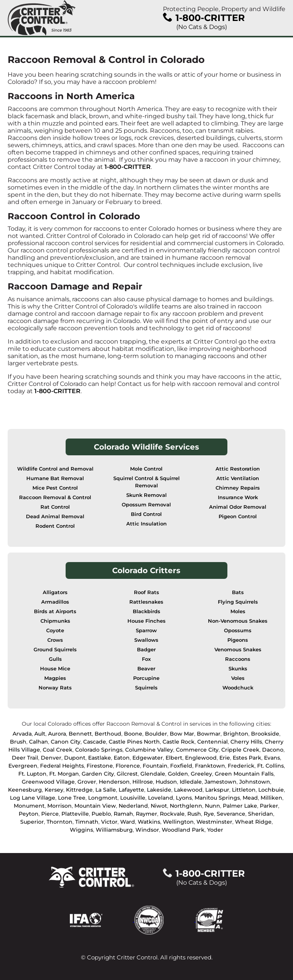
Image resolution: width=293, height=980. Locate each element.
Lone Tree (72, 798)
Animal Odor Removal (238, 507)
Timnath (87, 822)
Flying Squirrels (238, 602)
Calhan (39, 742)
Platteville (75, 814)
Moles (238, 611)
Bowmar (209, 734)
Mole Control (146, 469)
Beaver (146, 669)
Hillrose (143, 782)
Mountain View (95, 806)
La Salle (106, 790)
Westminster (214, 822)
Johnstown (255, 782)
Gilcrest (127, 774)
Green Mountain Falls (244, 774)
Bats (238, 592)
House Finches (146, 621)
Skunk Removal (146, 495)
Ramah (123, 814)
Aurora (57, 734)
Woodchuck (238, 688)
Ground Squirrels (55, 650)
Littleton (244, 790)
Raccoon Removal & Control (55, 497)
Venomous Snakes (238, 650)
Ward (128, 822)
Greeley (201, 774)
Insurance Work (238, 497)
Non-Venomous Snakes (238, 621)
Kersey (54, 790)
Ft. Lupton (32, 774)
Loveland (161, 798)
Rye (209, 814)
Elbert (174, 758)
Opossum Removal (146, 505)
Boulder (156, 734)
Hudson (166, 782)
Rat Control (55, 507)
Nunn (213, 806)
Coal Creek (58, 750)
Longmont (103, 798)
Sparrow (146, 631)
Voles (238, 678)
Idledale (191, 782)
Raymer (146, 814)
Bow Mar (182, 734)
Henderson (114, 782)
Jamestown (221, 782)
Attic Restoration (238, 469)
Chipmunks (55, 621)
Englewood (201, 758)
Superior (32, 822)
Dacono (273, 750)
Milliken (271, 798)
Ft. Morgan (64, 774)
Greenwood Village (48, 782)
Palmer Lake (240, 806)
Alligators (55, 592)
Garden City (98, 774)
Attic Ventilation (238, 478)
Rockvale (172, 814)
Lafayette (131, 790)
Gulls (55, 659)
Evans (272, 758)
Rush (194, 814)
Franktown (210, 766)
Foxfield (181, 766)
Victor (109, 822)
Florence (128, 766)
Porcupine (146, 678)
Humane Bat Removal (55, 478)
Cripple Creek (240, 750)
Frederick (241, 766)
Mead (250, 798)
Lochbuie (271, 790)
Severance (231, 814)
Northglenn (186, 806)
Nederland (133, 806)
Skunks (238, 669)
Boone (133, 734)
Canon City (66, 742)
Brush (18, 742)
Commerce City (197, 750)
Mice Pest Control (55, 488)
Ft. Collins (270, 766)
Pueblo (101, 814)
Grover (87, 782)
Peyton (29, 814)
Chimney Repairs (238, 488)
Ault (40, 734)
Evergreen (23, 766)
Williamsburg (114, 830)
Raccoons (238, 659)
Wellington (178, 822)
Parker (269, 806)
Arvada (22, 734)
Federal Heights (62, 766)
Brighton (236, 734)
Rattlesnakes (146, 602)
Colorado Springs (99, 750)
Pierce (50, 814)
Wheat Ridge (253, 822)
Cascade (95, 742)
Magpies (55, 678)
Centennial (213, 742)
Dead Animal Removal (55, 517)
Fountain (155, 766)
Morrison (60, 806)
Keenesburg (25, 790)
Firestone (100, 766)
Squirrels (146, 688)
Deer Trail (25, 758)
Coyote (55, 631)
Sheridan (261, 814)
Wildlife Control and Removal (55, 469)
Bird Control (146, 514)
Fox (146, 659)
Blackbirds (146, 611)
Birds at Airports (55, 611)
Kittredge (79, 790)
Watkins (149, 822)
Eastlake (100, 758)
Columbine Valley (149, 750)
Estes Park (247, 758)
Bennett (80, 734)
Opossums (238, 631)
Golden (178, 774)
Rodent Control (55, 526)
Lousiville (133, 798)
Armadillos (55, 602)
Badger (146, 650)
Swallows (146, 640)
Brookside (265, 734)
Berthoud (108, 734)
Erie (225, 758)
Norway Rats (55, 688)
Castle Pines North (134, 742)
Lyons (184, 798)
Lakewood (188, 790)
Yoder (215, 830)
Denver (51, 758)
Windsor (147, 830)
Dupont (75, 758)
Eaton (122, 758)
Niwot (159, 806)
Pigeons (238, 640)
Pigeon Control (238, 517)
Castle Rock (179, 742)
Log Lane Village (33, 798)
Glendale (153, 774)
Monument (29, 806)
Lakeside (159, 790)
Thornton (60, 822)
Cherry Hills (246, 742)
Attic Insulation (146, 524)
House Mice (55, 669)
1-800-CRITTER (128, 167)
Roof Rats (146, 592)
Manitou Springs (217, 798)
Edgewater (148, 758)
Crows (55, 640)
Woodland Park (183, 830)
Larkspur (217, 790)
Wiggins (81, 830)
